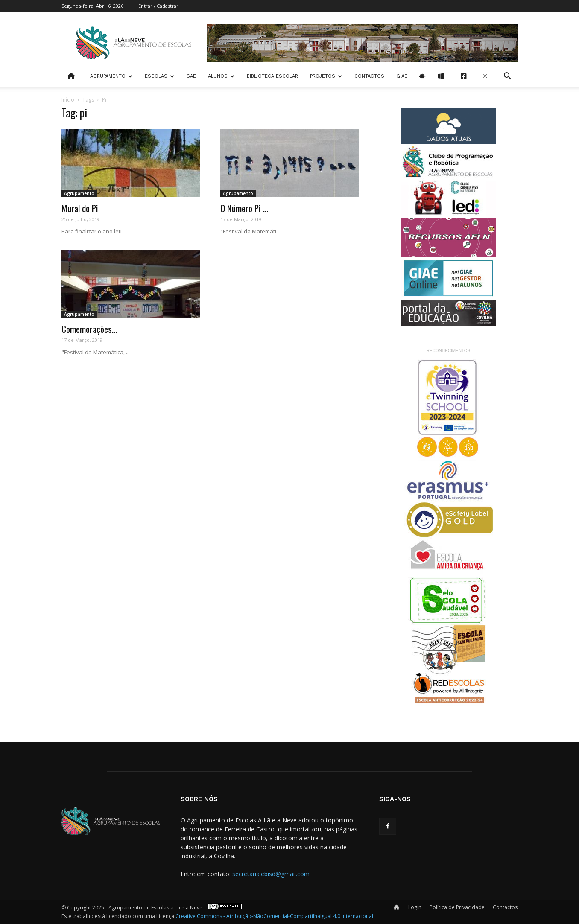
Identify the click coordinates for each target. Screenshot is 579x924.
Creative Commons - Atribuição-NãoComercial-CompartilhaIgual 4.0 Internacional (274, 916)
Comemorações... (89, 329)
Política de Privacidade (457, 907)
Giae (402, 76)
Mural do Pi (80, 208)
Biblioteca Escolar (272, 76)
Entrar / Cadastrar (158, 6)
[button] (507, 77)
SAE (191, 76)
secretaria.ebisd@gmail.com (271, 874)
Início (68, 100)
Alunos (221, 76)
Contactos (369, 76)
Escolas (159, 76)
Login (415, 907)
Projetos (326, 76)
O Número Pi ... (244, 208)
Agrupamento (111, 76)
